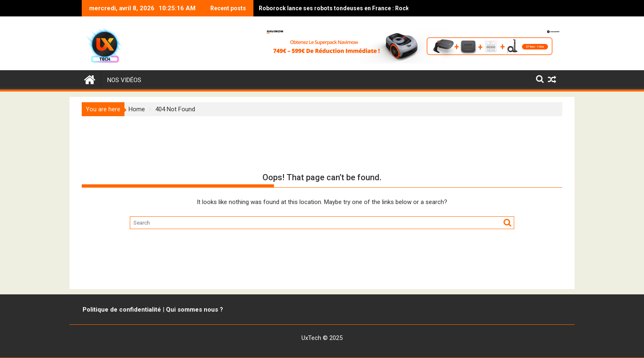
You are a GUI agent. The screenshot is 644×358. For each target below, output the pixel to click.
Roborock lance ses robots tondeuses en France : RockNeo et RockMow (320, 8)
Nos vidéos (124, 80)
